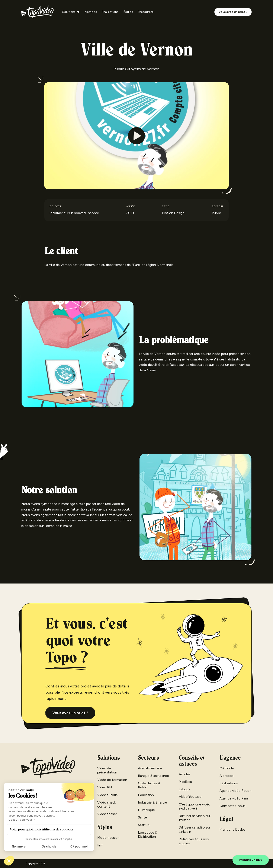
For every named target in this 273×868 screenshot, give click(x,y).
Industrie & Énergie (152, 802)
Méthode (91, 12)
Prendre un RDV (251, 860)
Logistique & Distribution (148, 834)
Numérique (146, 810)
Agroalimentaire (150, 768)
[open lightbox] (136, 136)
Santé (142, 817)
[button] (71, 12)
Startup (144, 825)
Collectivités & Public (149, 785)
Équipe (128, 12)
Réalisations (110, 12)
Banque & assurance (153, 776)
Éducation (146, 795)
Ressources (146, 12)
